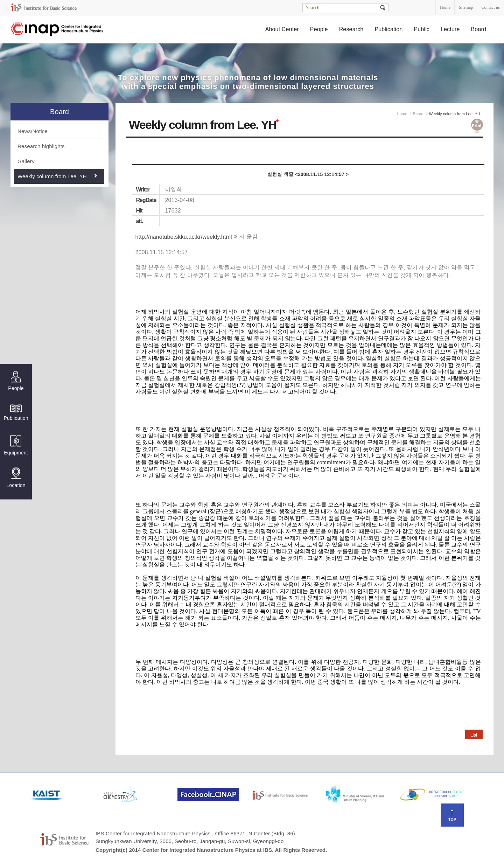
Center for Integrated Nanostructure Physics (57, 30)
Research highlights (41, 146)
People (319, 29)
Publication (388, 29)
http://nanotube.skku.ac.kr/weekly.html (184, 237)
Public (422, 29)
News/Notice (33, 131)
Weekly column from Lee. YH (52, 176)
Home (445, 7)
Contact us (491, 7)
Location (16, 478)
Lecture (450, 29)
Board (479, 29)
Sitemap (466, 7)
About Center (282, 29)
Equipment (16, 445)
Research (351, 29)
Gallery (26, 161)
